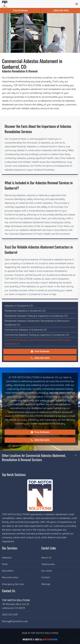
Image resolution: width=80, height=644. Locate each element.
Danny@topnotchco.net (15, 621)
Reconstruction (10, 577)
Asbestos (7, 558)
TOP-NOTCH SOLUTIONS (16, 600)
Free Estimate (40, 351)
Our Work (47, 571)
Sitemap (46, 584)
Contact (46, 577)
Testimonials (48, 564)
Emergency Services (13, 584)
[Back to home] (5, 4)
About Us (46, 558)
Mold (5, 564)
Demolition (8, 571)
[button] (77, 4)
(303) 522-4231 (40, 358)
